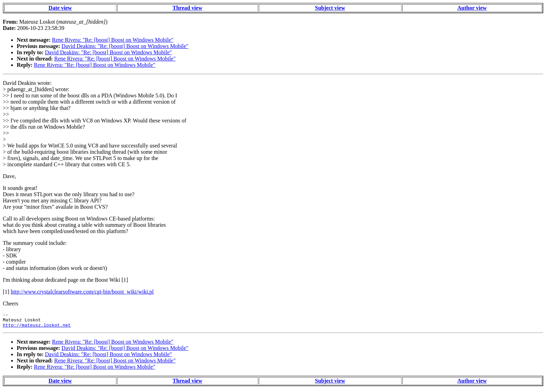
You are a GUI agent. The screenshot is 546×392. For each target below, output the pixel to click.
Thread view (188, 8)
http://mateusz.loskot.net (37, 328)
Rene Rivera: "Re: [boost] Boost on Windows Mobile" (113, 40)
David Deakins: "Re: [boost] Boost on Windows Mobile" (125, 46)
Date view (60, 8)
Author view (472, 8)
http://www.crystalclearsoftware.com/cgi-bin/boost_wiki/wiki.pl (82, 292)
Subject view (330, 8)
